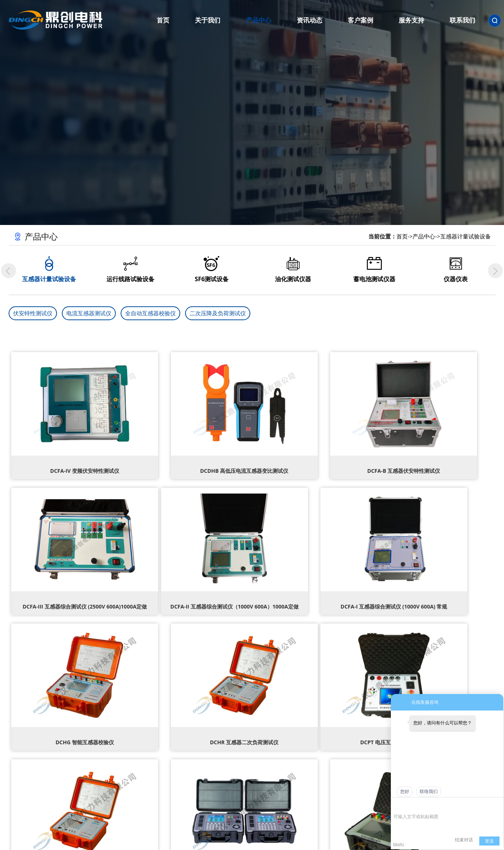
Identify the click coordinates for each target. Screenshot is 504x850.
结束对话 (464, 840)
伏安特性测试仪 (33, 313)
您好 (405, 792)
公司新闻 (280, 748)
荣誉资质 (171, 760)
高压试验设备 (225, 748)
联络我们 (429, 792)
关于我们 (171, 734)
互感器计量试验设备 (466, 236)
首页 (402, 236)
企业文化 (171, 773)
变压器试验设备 (225, 785)
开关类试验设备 (225, 798)
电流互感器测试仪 (89, 313)
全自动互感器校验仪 (150, 313)
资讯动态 (280, 734)
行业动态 (280, 760)
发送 (489, 841)
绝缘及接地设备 (225, 760)
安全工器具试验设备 (225, 773)
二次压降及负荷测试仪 (218, 313)
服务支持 (367, 734)
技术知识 (280, 773)
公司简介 (171, 748)
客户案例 (323, 734)
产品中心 (424, 236)
